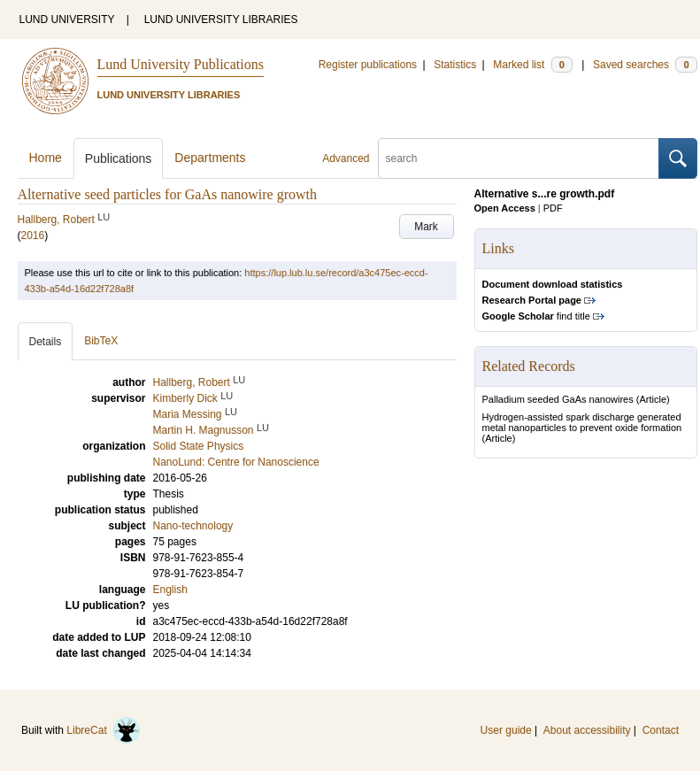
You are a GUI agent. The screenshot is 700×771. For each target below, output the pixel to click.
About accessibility (587, 730)
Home (46, 158)
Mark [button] (426, 227)
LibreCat (104, 730)
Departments (210, 158)
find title (536, 316)
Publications (119, 158)
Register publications (368, 65)
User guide (506, 730)
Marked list (532, 65)
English (170, 590)
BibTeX (101, 341)
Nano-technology (193, 526)
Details (46, 342)
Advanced (346, 158)
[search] (519, 158)
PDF (553, 208)
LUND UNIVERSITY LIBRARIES (221, 19)
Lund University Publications (181, 64)
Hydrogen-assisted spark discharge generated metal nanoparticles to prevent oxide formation (582, 422)
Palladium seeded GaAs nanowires (558, 399)
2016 (33, 235)
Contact (661, 730)
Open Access (505, 208)
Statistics (455, 65)
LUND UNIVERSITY (67, 19)
